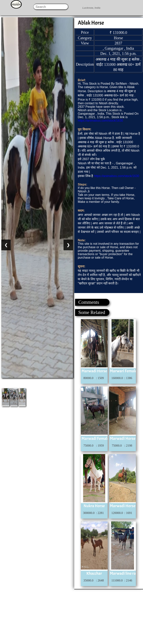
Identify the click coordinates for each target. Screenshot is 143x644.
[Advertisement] (71, 616)
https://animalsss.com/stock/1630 (100, 121)
